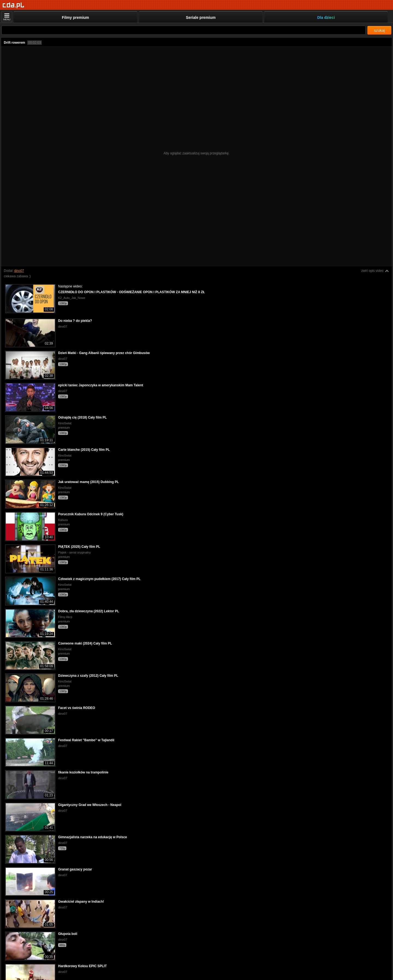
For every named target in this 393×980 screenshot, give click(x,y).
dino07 (19, 271)
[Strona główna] (14, 5)
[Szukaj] (184, 30)
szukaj (379, 30)
